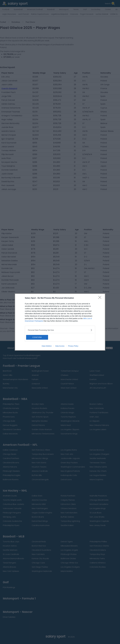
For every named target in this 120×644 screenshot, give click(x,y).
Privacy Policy (73, 346)
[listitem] (60, 330)
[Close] (101, 298)
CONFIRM (37, 337)
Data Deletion (47, 346)
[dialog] (60, 322)
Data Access (60, 346)
